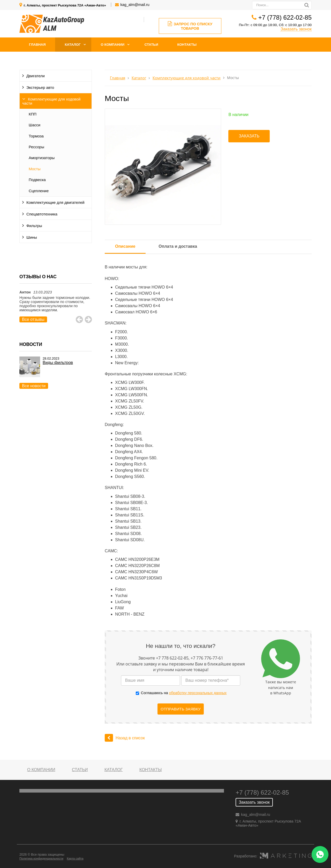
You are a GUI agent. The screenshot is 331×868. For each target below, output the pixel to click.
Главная (37, 45)
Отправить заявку (181, 709)
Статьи (151, 45)
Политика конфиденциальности (41, 858)
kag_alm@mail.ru (135, 5)
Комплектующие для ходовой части (51, 101)
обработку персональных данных (198, 693)
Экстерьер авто (40, 88)
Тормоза (36, 136)
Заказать (249, 136)
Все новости (34, 386)
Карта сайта (75, 858)
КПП (33, 114)
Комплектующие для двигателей (55, 203)
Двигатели (36, 76)
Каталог (73, 45)
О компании (113, 45)
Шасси (35, 125)
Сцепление (39, 191)
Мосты (35, 169)
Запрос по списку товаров (190, 26)
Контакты (187, 45)
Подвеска (37, 180)
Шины (32, 237)
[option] (56, 306)
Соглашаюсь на (184, 693)
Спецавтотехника (42, 214)
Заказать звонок (296, 29)
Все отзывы (33, 319)
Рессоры (36, 147)
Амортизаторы (42, 158)
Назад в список (125, 738)
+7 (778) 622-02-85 (285, 17)
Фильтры (34, 226)
